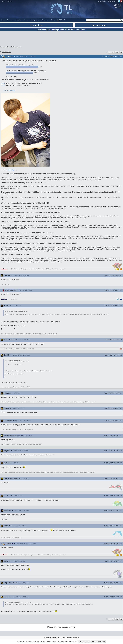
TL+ (65, 20)
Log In (3, 1)
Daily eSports (12, 170)
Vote (3, 83)
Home (3, 20)
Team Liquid (102, 1)
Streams (26, 20)
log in (56, 627)
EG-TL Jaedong (9, 90)
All (121, 52)
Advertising (48, 638)
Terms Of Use (67, 638)
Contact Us (75, 638)
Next (117, 52)
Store (53, 20)
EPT (59, 20)
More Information (98, 641)
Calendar (18, 20)
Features (45, 20)
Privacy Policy (57, 638)
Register (10, 1)
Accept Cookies (84, 641)
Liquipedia (112, 1)
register (65, 627)
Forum (10, 20)
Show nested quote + (15, 364)
